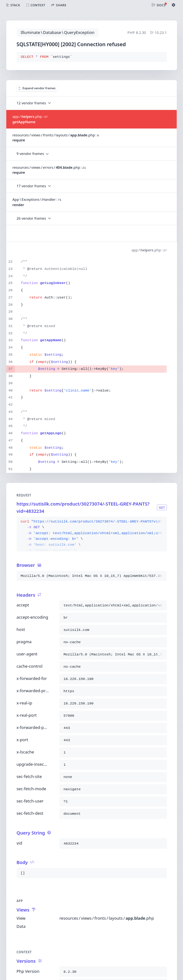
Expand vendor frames (37, 88)
